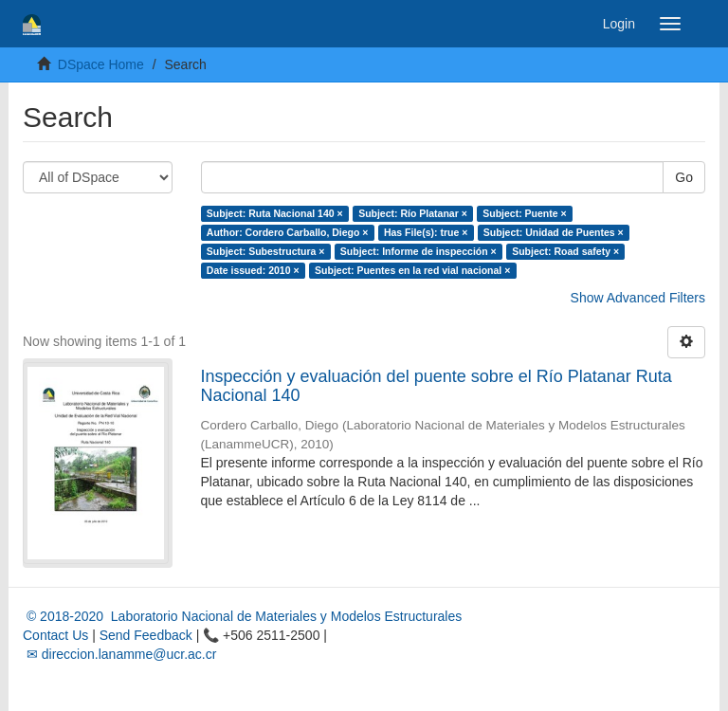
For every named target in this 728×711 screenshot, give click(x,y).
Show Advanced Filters (638, 298)
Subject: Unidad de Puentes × (554, 232)
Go (684, 177)
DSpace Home (101, 64)
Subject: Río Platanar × (413, 213)
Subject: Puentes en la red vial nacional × (412, 270)
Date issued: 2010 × (253, 270)
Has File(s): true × (426, 232)
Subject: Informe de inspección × (419, 251)
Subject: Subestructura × (266, 251)
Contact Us (55, 635)
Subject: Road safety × (565, 251)
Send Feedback (146, 635)
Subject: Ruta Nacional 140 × (275, 213)
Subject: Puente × (524, 213)
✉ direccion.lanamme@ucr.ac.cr (119, 654)
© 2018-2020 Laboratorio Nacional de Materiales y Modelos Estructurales (242, 616)
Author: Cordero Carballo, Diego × (288, 232)
